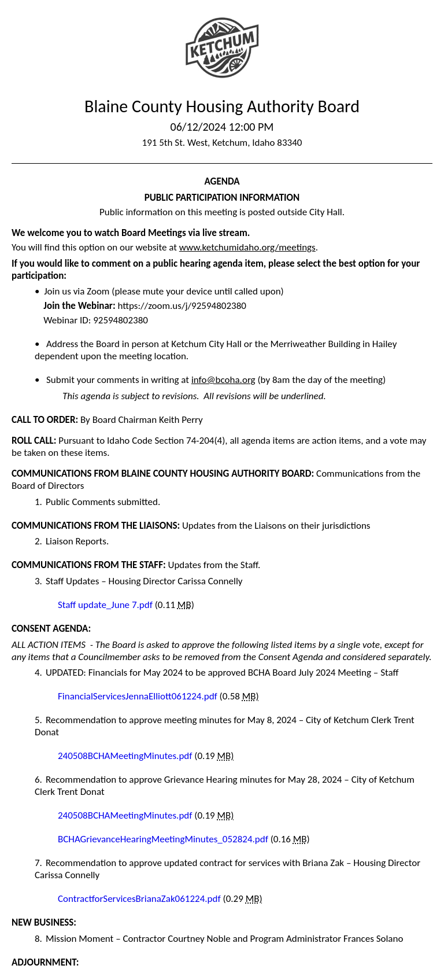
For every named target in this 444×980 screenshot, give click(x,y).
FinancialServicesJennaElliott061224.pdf (139, 696)
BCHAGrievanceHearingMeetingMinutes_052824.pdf (164, 839)
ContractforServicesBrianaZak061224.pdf (140, 899)
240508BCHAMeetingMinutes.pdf (126, 756)
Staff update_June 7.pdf (106, 605)
